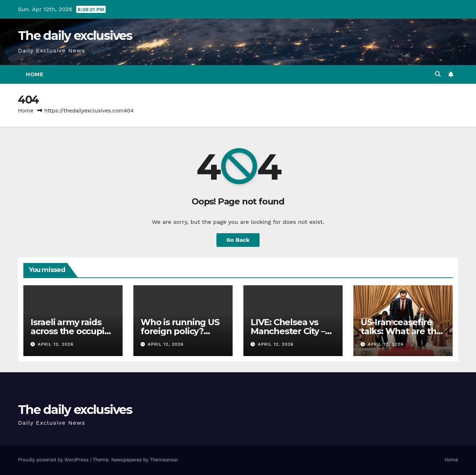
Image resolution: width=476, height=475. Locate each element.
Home (35, 74)
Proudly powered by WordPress (54, 460)
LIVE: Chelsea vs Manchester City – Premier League (288, 331)
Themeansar (164, 460)
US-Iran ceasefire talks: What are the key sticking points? (402, 331)
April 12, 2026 (56, 344)
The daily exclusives (75, 36)
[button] (438, 74)
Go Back (238, 240)
